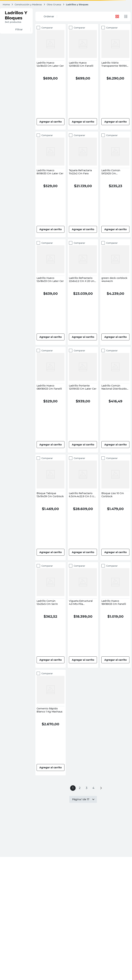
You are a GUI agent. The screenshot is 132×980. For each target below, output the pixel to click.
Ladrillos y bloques (77, 4)
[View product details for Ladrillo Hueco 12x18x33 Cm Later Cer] (51, 77)
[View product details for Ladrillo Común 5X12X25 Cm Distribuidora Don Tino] (115, 184)
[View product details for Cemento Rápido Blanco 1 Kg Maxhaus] (51, 723)
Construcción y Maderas (28, 4)
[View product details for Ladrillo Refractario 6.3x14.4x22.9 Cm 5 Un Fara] (83, 507)
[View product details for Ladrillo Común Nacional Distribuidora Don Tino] (115, 400)
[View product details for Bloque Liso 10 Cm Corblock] (115, 507)
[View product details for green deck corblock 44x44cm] (115, 292)
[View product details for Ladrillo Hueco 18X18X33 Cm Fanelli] (115, 615)
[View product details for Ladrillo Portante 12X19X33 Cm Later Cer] (83, 400)
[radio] (126, 16)
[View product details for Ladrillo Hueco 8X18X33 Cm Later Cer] (51, 184)
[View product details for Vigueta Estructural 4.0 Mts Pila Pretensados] (83, 615)
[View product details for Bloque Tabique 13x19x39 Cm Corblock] (51, 507)
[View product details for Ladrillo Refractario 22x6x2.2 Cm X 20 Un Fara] (83, 292)
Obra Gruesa (54, 4)
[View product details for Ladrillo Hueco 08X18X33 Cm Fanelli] (51, 400)
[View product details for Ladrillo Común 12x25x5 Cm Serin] (51, 615)
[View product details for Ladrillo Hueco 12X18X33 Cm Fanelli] (83, 77)
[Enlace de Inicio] (8, 4)
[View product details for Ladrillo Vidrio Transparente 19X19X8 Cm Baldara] (115, 77)
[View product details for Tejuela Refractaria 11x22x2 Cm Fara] (83, 184)
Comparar (46, 28)
